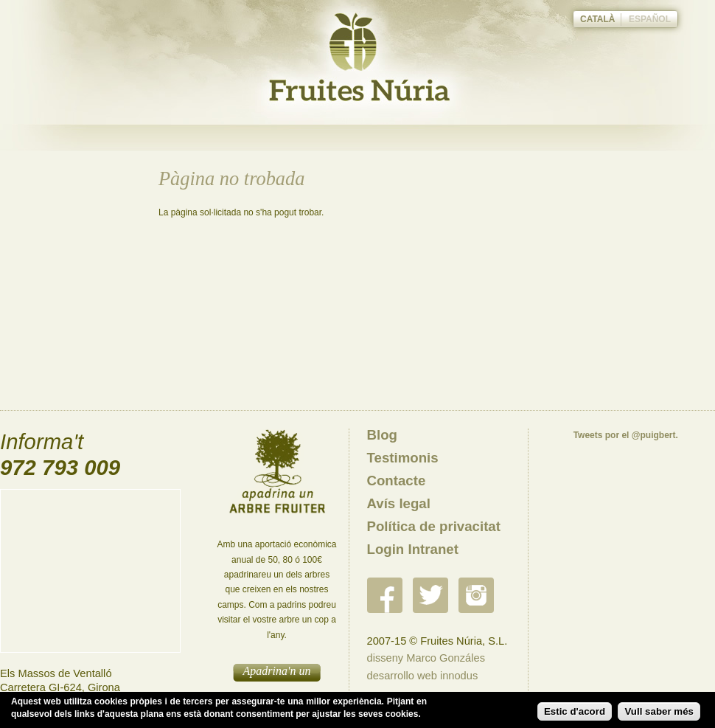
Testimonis (403, 458)
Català (598, 19)
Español (650, 19)
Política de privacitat (434, 526)
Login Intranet (413, 549)
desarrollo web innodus (423, 676)
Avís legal (399, 503)
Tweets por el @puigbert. (626, 435)
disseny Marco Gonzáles (426, 658)
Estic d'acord (575, 711)
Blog (382, 435)
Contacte (397, 481)
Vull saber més (659, 711)
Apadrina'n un (277, 671)
